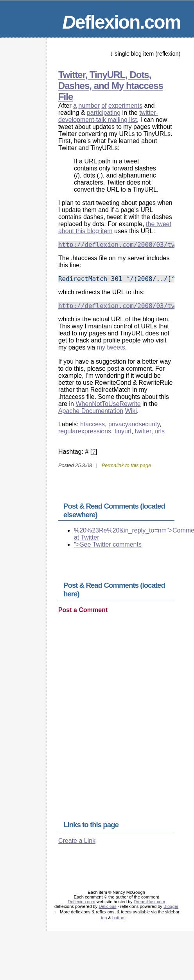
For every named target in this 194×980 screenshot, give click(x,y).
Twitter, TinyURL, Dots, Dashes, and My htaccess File (111, 86)
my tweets (111, 347)
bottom (119, 918)
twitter (143, 431)
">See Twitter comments (108, 544)
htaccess (93, 424)
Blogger (171, 906)
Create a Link (77, 841)
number (89, 106)
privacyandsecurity (134, 424)
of (104, 106)
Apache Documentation (91, 411)
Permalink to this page (127, 465)
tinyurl (123, 431)
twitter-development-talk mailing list (108, 116)
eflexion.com (121, 22)
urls (160, 431)
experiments (125, 106)
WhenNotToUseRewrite (108, 404)
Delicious (108, 906)
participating (104, 113)
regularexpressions (85, 431)
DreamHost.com (149, 902)
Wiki (131, 411)
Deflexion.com (81, 902)
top (104, 918)
